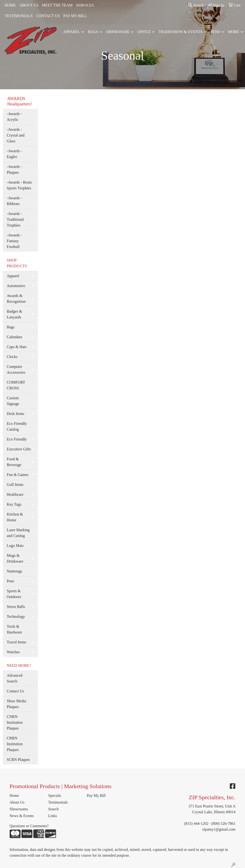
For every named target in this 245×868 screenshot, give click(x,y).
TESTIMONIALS (19, 16)
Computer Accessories (16, 369)
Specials (54, 796)
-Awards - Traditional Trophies (15, 219)
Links (52, 816)
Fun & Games (18, 475)
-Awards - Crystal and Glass (16, 135)
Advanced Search (15, 678)
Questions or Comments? (29, 826)
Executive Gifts (19, 449)
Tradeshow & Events (181, 32)
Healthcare (15, 494)
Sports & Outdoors (14, 594)
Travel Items (17, 642)
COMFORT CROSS (16, 385)
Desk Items (15, 414)
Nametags (14, 571)
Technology (16, 617)
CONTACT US (48, 16)
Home (14, 796)
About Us (17, 802)
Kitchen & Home (15, 517)
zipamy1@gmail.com (219, 829)
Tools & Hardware (14, 629)
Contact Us (15, 691)
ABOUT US (29, 5)
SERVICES (85, 5)
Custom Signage (13, 401)
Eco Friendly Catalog (17, 426)
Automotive (16, 286)
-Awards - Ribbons (14, 201)
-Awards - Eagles (14, 154)
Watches (13, 652)
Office (144, 32)
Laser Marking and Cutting (18, 533)
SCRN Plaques (18, 760)
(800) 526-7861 (223, 823)
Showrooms (19, 809)
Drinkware (118, 32)
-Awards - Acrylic (14, 117)
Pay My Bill (96, 796)
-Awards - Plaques (14, 169)
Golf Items (15, 485)
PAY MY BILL (75, 16)
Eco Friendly (17, 439)
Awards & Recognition (16, 299)
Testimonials (58, 802)
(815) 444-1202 (196, 823)
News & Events (22, 816)
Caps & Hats (17, 347)
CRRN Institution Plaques (15, 744)
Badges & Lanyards (14, 314)
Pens (215, 32)
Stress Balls (16, 607)
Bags (93, 32)
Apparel (72, 32)
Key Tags (14, 504)
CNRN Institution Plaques (15, 722)
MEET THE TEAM (57, 5)
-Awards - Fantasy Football (14, 241)
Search (196, 5)
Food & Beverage (14, 462)
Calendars (14, 337)
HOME (10, 5)
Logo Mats (15, 546)
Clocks (12, 357)
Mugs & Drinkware (15, 558)
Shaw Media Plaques (16, 704)
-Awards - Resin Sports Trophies (19, 185)
